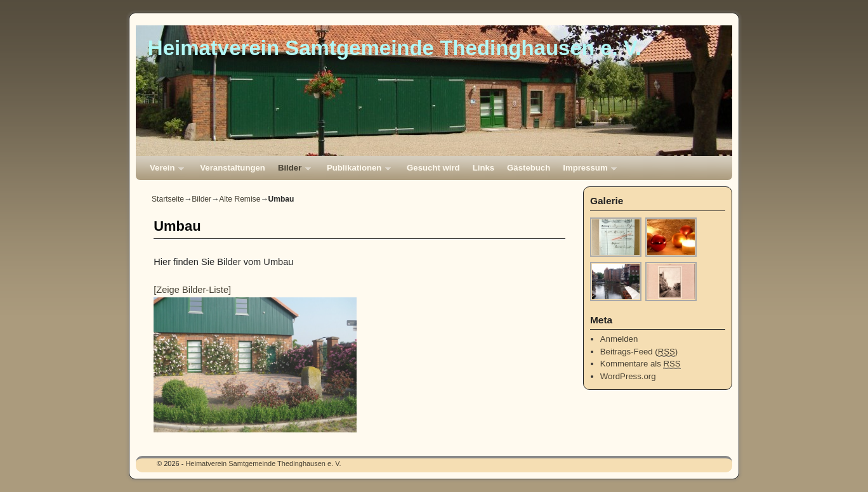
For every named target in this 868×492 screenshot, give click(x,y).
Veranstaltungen (233, 168)
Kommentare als (641, 364)
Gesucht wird (433, 168)
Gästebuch (529, 168)
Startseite (168, 199)
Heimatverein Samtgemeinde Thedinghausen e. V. (395, 48)
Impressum (587, 172)
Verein (164, 172)
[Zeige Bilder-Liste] (192, 290)
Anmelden (619, 339)
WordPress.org (628, 376)
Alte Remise (240, 199)
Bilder (291, 172)
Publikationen (356, 172)
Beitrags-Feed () (639, 352)
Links (483, 168)
